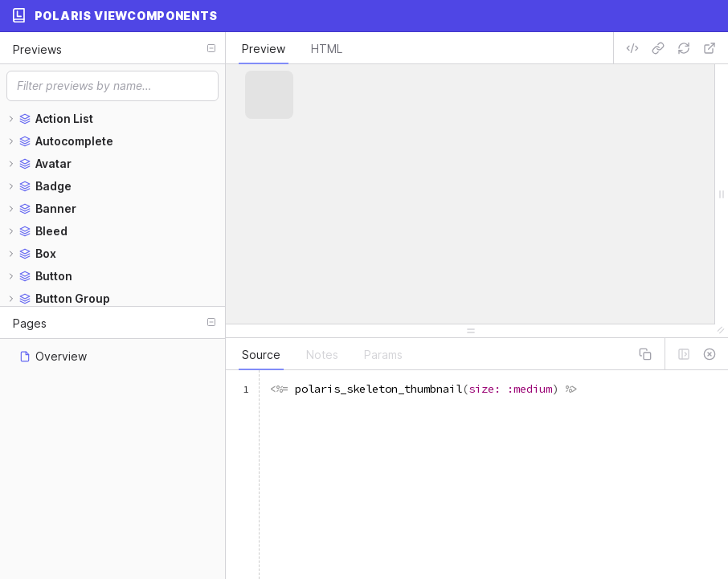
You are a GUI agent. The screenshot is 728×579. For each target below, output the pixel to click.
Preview (264, 49)
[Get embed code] (632, 48)
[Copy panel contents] (645, 354)
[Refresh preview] (684, 48)
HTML (327, 49)
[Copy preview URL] (658, 48)
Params (383, 355)
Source (261, 355)
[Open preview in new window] (710, 48)
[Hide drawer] (710, 354)
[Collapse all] (211, 48)
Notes (322, 355)
